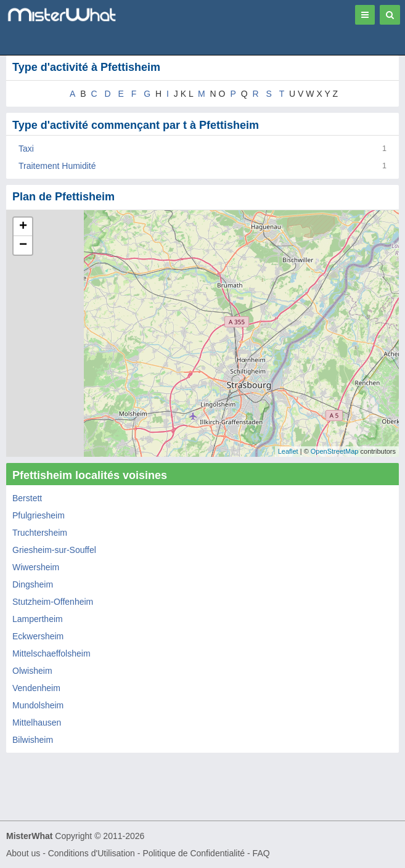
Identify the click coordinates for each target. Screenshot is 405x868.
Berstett (27, 498)
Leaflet (288, 451)
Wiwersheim (36, 567)
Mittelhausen (37, 723)
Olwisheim (32, 671)
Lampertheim (38, 619)
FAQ (261, 853)
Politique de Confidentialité (194, 853)
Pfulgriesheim (39, 515)
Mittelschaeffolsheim (51, 653)
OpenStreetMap (335, 451)
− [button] (23, 245)
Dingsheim (33, 584)
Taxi (26, 149)
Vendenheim (36, 688)
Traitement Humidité (57, 166)
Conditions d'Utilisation (92, 853)
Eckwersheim (38, 636)
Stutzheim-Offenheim (53, 602)
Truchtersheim (40, 533)
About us (23, 853)
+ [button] (23, 227)
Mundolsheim (38, 705)
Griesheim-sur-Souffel (54, 550)
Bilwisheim (33, 740)
